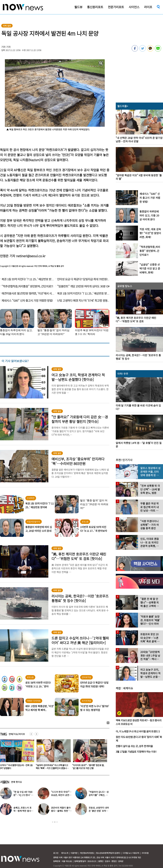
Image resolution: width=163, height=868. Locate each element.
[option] (52, 755)
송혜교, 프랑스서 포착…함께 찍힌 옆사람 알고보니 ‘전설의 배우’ (24, 811)
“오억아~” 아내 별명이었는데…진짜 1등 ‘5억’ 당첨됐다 (52, 767)
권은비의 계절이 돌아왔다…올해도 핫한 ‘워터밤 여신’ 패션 (61, 811)
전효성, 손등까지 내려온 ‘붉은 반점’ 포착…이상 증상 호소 (99, 811)
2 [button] (55, 822)
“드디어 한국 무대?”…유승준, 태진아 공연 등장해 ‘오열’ (61, 795)
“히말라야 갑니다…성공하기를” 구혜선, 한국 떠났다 (99, 795)
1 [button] (53, 822)
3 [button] (57, 822)
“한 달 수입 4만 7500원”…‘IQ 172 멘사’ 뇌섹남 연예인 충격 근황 (23, 795)
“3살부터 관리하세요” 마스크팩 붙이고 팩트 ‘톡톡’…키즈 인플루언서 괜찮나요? (88, 768)
